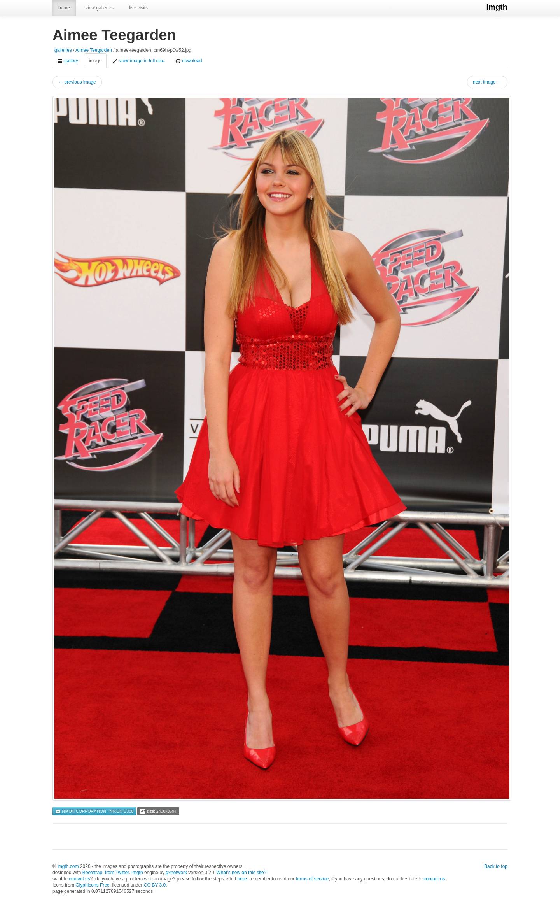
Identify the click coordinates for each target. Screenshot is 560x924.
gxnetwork (176, 873)
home (64, 8)
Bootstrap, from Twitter (106, 873)
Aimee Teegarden (94, 50)
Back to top (496, 866)
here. (243, 879)
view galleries (100, 8)
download (189, 61)
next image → (487, 82)
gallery (68, 61)
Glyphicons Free (92, 885)
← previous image (77, 82)
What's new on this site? (241, 873)
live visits (138, 8)
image (95, 61)
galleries (63, 50)
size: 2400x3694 (158, 811)
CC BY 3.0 (155, 885)
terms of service (312, 879)
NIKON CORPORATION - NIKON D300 (94, 811)
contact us (80, 879)
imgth (497, 7)
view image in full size (138, 61)
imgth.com (68, 866)
